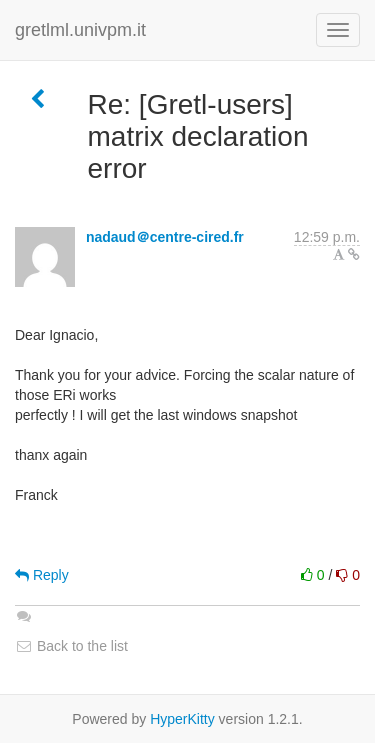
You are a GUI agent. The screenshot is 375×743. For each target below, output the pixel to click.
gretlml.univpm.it (80, 30)
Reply (42, 575)
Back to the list (71, 646)
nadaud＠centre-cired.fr (165, 237)
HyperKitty (182, 719)
